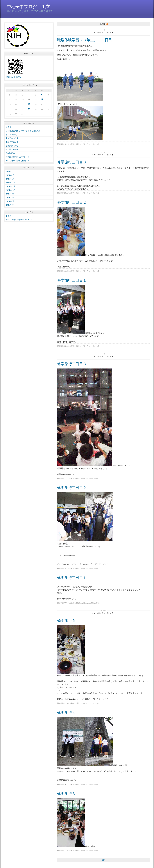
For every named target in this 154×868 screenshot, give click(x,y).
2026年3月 (10, 172)
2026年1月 (10, 179)
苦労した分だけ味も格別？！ (18, 161)
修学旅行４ (66, 713)
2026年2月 (10, 175)
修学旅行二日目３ (72, 364)
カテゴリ (29, 212)
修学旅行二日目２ (72, 488)
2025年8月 (10, 198)
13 (42, 100)
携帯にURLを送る (14, 77)
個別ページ (80, 144)
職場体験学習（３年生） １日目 (85, 40)
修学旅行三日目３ (72, 162)
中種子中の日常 (12, 138)
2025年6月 (10, 205)
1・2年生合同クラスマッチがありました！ (23, 131)
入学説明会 (10, 153)
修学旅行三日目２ (72, 202)
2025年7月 (10, 201)
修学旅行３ (66, 794)
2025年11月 (11, 186)
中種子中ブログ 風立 (28, 7)
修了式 (8, 127)
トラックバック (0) (92, 144)
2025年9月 (10, 194)
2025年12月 (11, 183)
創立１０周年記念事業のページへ (19, 220)
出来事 (8, 216)
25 (29, 109)
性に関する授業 (12, 149)
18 (29, 104)
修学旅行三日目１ (72, 280)
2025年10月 (11, 190)
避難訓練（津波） (13, 146)
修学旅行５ (66, 621)
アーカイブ (29, 168)
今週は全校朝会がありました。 (18, 157)
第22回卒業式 (11, 135)
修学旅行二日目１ (72, 578)
